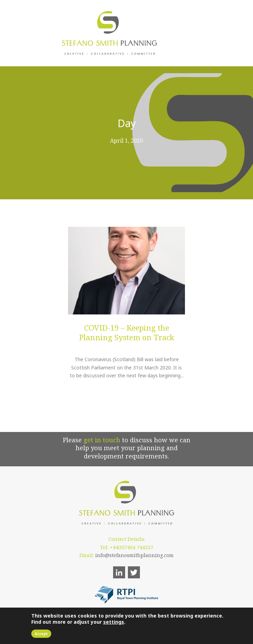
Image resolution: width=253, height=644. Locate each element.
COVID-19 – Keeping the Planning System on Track (127, 332)
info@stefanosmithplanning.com (134, 555)
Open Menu (184, 33)
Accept (41, 634)
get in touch (102, 440)
